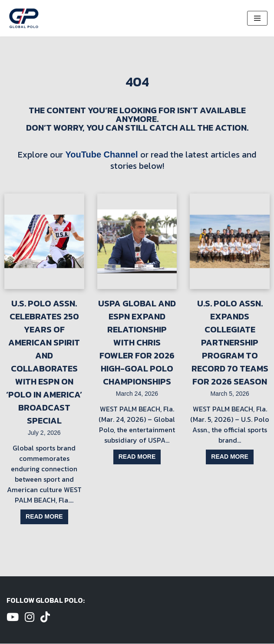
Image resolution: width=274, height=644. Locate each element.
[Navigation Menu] (257, 18)
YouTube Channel (101, 154)
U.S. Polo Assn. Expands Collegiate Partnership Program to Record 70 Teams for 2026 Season (230, 342)
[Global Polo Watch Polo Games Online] (24, 18)
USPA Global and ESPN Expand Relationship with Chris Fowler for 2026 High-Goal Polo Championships (137, 342)
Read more (44, 517)
